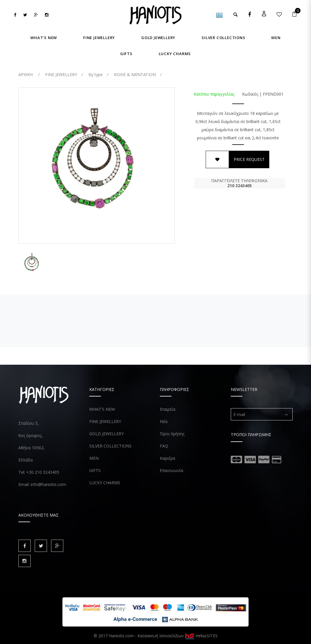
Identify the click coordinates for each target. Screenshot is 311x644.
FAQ (164, 446)
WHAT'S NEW (102, 409)
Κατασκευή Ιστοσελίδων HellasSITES (178, 636)
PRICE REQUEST (249, 159)
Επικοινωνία (172, 470)
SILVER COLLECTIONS (110, 446)
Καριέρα (167, 458)
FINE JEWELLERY (105, 421)
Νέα (164, 421)
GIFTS (95, 470)
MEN (94, 458)
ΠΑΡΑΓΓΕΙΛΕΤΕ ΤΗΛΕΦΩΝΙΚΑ (240, 183)
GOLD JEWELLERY (106, 434)
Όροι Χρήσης (172, 434)
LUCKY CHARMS (105, 483)
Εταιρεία (168, 409)
